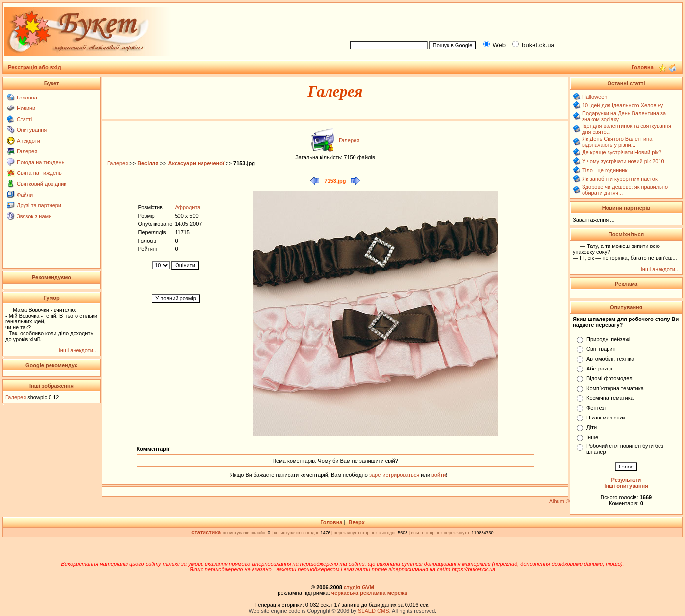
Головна (27, 98)
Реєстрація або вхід (35, 67)
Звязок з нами (34, 216)
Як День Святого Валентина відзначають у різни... (617, 142)
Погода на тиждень (40, 162)
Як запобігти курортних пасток (620, 179)
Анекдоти (28, 141)
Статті (24, 119)
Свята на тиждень (39, 173)
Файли (25, 195)
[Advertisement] (511, 20)
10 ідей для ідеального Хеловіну (622, 105)
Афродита (187, 207)
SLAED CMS (374, 611)
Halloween (595, 97)
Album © (559, 501)
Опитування (32, 130)
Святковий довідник (41, 184)
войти (438, 475)
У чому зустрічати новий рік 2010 (623, 161)
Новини (26, 108)
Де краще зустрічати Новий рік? (622, 152)
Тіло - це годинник (605, 170)
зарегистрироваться (395, 475)
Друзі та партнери (39, 205)
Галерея (27, 151)
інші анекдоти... (78, 350)
